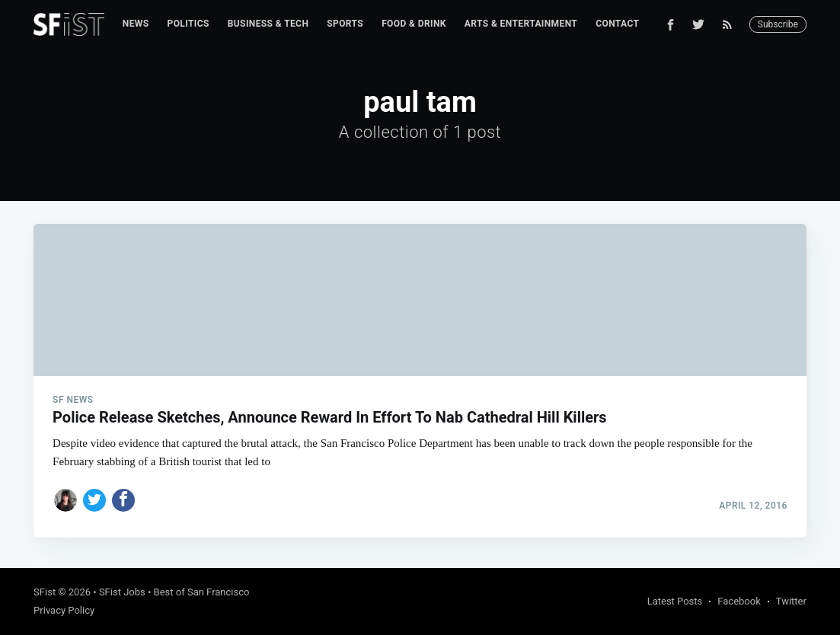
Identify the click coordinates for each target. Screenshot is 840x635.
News (136, 24)
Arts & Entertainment (521, 24)
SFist (45, 592)
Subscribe (778, 24)
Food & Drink (414, 24)
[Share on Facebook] (123, 500)
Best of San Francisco (202, 592)
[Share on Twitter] (94, 500)
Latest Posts (675, 601)
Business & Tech (268, 24)
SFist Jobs (122, 592)
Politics (188, 24)
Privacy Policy (64, 610)
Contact (617, 24)
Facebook (739, 601)
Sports (345, 24)
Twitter (791, 601)
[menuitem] (136, 24)
